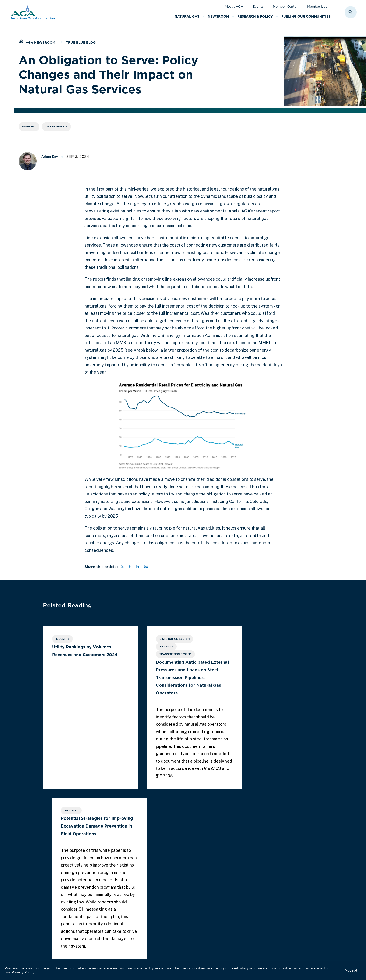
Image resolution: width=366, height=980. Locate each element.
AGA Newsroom (40, 42)
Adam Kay (50, 156)
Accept (351, 970)
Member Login (319, 7)
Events (258, 7)
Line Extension (56, 127)
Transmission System (165, 655)
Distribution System (164, 639)
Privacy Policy (23, 972)
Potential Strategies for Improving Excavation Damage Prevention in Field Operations (272, 655)
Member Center (285, 7)
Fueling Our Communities (306, 16)
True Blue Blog (81, 42)
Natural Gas (187, 16)
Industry (29, 127)
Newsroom (218, 16)
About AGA (234, 7)
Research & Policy (255, 16)
